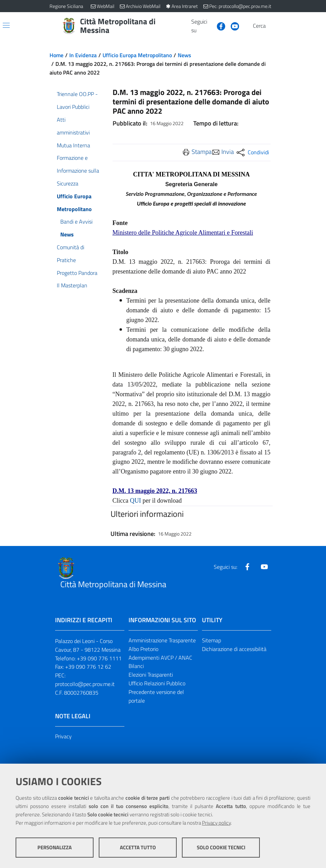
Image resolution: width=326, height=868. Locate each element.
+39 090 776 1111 (99, 658)
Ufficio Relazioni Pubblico (157, 683)
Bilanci (136, 666)
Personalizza (55, 847)
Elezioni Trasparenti (151, 675)
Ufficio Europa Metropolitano (137, 55)
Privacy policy (216, 823)
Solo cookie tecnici (221, 847)
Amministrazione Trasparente (162, 640)
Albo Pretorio (143, 649)
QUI (135, 501)
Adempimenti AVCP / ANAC (160, 658)
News (184, 55)
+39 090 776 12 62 (88, 667)
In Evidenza (83, 55)
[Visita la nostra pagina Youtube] (232, 26)
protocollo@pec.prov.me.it (85, 684)
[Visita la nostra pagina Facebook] (218, 26)
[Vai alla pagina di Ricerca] (273, 26)
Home (56, 55)
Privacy (63, 736)
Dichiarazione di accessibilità (234, 649)
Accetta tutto (138, 847)
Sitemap (212, 640)
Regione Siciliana (66, 6)
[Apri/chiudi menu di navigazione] (6, 25)
